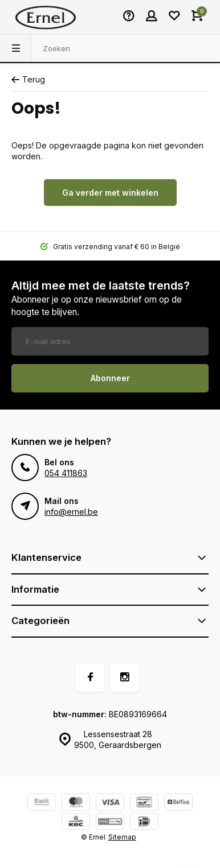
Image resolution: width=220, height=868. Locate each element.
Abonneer (110, 378)
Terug (28, 79)
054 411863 (66, 473)
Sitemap (122, 837)
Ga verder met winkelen (110, 193)
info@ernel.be (71, 512)
